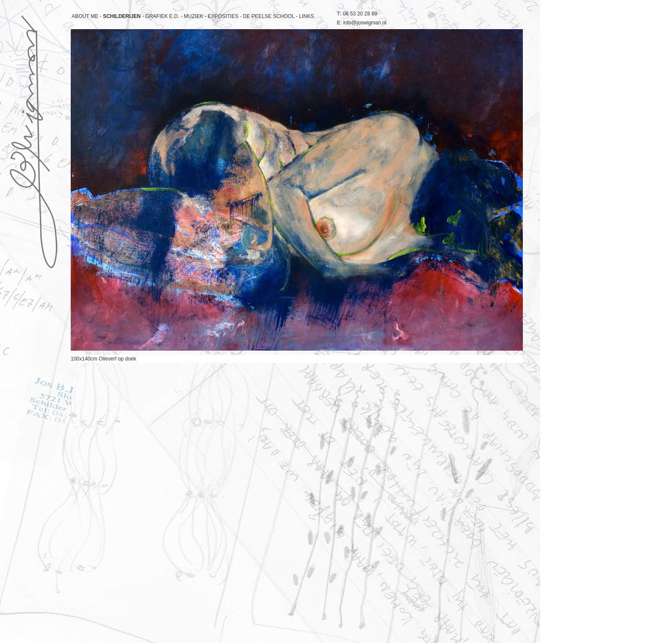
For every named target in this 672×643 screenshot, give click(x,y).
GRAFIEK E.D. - (165, 16)
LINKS (307, 16)
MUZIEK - (196, 16)
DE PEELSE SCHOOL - (271, 16)
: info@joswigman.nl (362, 23)
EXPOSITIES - (225, 16)
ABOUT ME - (87, 16)
